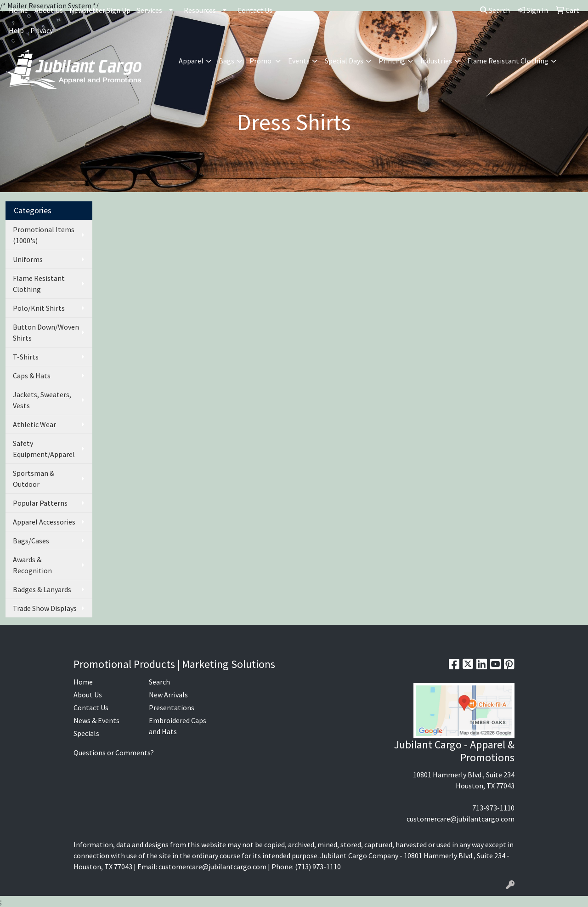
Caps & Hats (32, 376)
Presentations (172, 707)
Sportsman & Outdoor (34, 479)
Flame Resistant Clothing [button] (508, 61)
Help (16, 30)
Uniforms (28, 259)
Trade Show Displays (45, 608)
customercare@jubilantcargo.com (461, 819)
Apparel (191, 61)
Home (18, 10)
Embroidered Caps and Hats (178, 726)
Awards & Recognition (32, 565)
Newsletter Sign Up (100, 10)
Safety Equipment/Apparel (44, 449)
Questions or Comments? (114, 753)
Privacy (42, 30)
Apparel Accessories (44, 522)
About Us (49, 10)
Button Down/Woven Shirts (46, 332)
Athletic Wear (34, 424)
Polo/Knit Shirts (39, 308)
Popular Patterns (40, 503)
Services (150, 10)
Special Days (344, 61)
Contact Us (255, 10)
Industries (436, 61)
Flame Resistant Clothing (39, 284)
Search (495, 10)
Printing (392, 61)
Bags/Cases (31, 541)
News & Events (96, 720)
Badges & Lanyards (42, 589)
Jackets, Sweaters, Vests (42, 400)
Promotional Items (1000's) (44, 235)
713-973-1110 (493, 808)
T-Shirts (26, 357)
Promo (261, 61)
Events (299, 61)
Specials (86, 733)
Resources (200, 10)
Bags (226, 61)
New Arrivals (168, 695)
